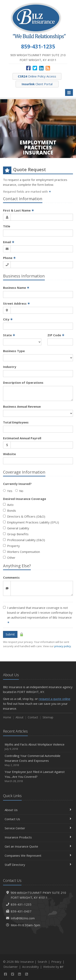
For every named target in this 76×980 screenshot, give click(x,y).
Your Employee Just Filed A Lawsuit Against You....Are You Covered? (38, 776)
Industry (10, 367)
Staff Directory (38, 865)
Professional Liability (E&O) (24, 540)
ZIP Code (56, 335)
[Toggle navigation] (69, 92)
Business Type (14, 351)
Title (7, 226)
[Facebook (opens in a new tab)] (28, 68)
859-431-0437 (21, 911)
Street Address (17, 303)
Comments (11, 577)
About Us (38, 810)
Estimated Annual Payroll (22, 438)
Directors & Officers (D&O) (24, 516)
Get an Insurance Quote (38, 846)
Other (9, 558)
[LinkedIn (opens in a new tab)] (41, 68)
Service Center (38, 828)
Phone (9, 258)
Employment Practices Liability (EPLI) (31, 522)
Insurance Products (38, 837)
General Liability (16, 528)
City (8, 319)
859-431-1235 (21, 904)
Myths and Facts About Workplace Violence (38, 747)
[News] (48, 68)
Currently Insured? (17, 484)
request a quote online (55, 699)
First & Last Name (19, 210)
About (20, 717)
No (19, 491)
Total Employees (16, 422)
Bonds (10, 510)
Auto (8, 505)
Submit (10, 634)
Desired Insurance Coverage (25, 499)
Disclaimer (11, 967)
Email (9, 242)
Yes (8, 491)
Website (9, 454)
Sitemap (48, 717)
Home (7, 717)
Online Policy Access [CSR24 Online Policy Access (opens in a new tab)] (37, 76)
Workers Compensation (21, 552)
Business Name (16, 288)
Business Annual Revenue (22, 406)
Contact (33, 717)
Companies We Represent (38, 855)
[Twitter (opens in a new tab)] (35, 68)
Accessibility (31, 967)
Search (42, 962)
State (9, 335)
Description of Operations (23, 383)
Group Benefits (16, 534)
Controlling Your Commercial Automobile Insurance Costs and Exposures (38, 760)
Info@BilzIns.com (23, 918)
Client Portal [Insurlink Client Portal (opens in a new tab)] (37, 84)
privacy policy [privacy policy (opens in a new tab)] (63, 646)
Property (11, 546)
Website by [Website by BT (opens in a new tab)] (53, 967)
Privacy (56, 962)
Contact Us (38, 819)
